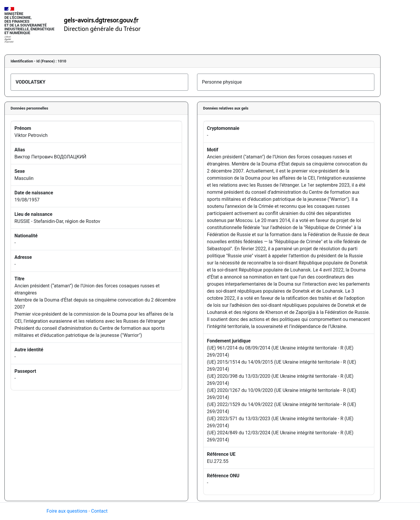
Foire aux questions (67, 511)
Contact (99, 511)
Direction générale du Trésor (102, 29)
